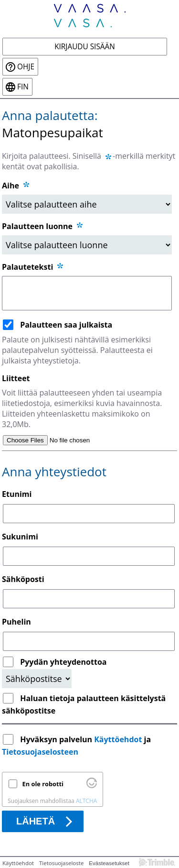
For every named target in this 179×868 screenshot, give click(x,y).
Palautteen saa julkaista (66, 325)
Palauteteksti (33, 267)
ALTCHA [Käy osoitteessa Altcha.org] (86, 801)
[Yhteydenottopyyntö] (37, 679)
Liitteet (16, 378)
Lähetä (36, 821)
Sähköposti (23, 579)
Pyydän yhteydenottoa (63, 662)
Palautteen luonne (43, 226)
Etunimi (17, 494)
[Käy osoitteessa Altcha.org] (92, 786)
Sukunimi (20, 537)
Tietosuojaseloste (61, 863)
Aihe (11, 186)
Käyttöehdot (118, 739)
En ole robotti (43, 784)
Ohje (26, 67)
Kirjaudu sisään (85, 47)
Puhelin (16, 622)
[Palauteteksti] (87, 293)
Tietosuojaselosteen (40, 752)
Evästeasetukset (109, 863)
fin (23, 87)
